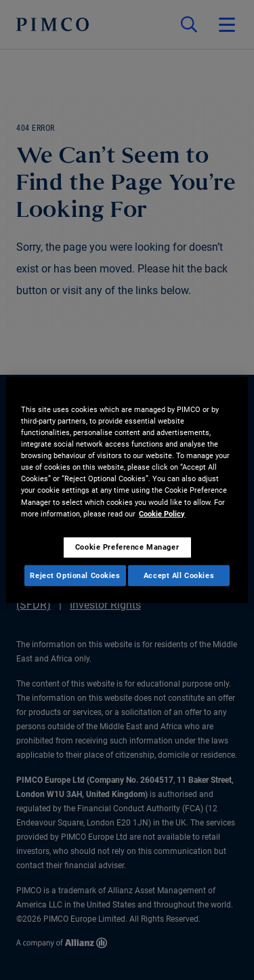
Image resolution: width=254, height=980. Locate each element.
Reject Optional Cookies (75, 575)
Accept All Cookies (179, 575)
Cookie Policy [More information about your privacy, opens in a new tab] (162, 513)
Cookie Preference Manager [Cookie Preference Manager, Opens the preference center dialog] (127, 546)
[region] (127, 490)
